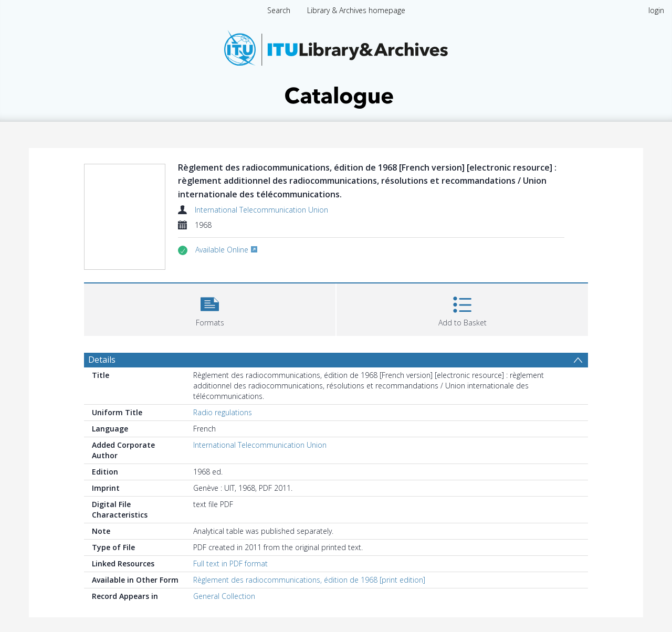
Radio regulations (223, 412)
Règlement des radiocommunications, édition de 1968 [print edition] (309, 580)
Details (102, 360)
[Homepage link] (336, 66)
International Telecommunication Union (261, 210)
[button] (210, 308)
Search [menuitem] (279, 10)
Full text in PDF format (230, 563)
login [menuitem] (656, 10)
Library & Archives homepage (356, 10)
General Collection (224, 596)
